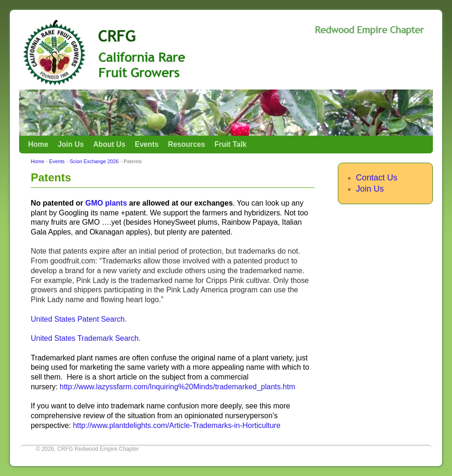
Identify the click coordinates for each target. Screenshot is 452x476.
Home (38, 144)
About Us (109, 144)
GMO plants (106, 203)
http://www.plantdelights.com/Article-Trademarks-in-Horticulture (176, 425)
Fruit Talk (230, 144)
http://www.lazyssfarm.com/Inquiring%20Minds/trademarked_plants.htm (177, 387)
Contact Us (377, 178)
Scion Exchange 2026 (94, 161)
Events (147, 144)
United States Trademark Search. (86, 338)
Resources (186, 144)
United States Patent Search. (79, 319)
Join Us (71, 144)
